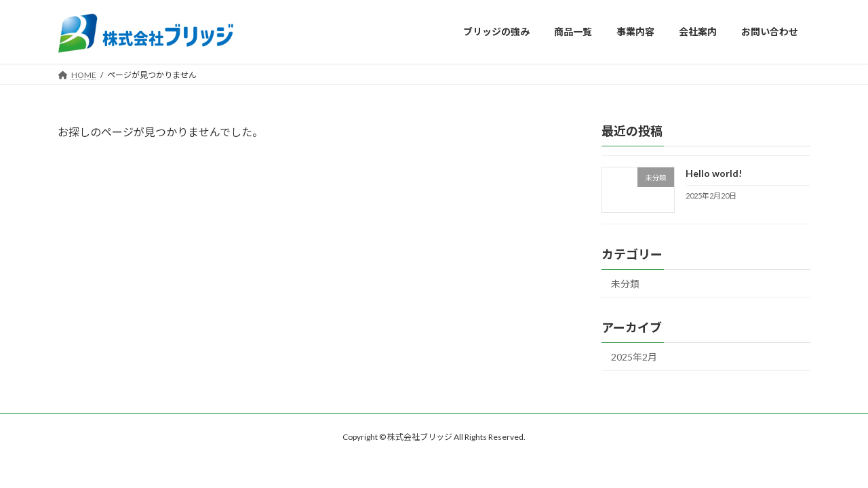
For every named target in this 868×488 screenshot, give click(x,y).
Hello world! (714, 173)
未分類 (625, 284)
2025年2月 (634, 357)
